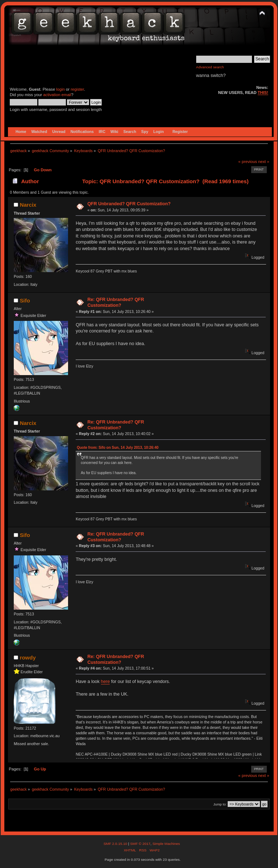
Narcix (28, 205)
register (77, 89)
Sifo (25, 300)
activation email (57, 95)
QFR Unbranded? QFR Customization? (129, 204)
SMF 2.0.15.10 (116, 844)
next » (264, 162)
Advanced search (210, 67)
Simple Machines (166, 844)
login (60, 89)
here (106, 682)
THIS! (263, 93)
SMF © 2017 (140, 844)
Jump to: (220, 804)
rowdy (28, 658)
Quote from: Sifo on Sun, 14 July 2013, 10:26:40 (118, 448)
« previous (248, 162)
